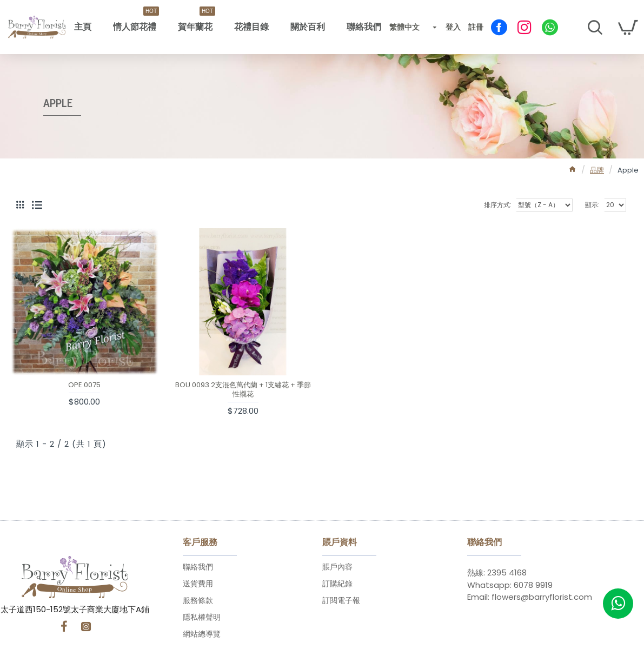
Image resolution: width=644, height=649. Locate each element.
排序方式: (498, 205)
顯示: (592, 205)
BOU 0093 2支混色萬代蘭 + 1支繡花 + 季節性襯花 (243, 390)
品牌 (597, 170)
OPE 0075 (84, 385)
